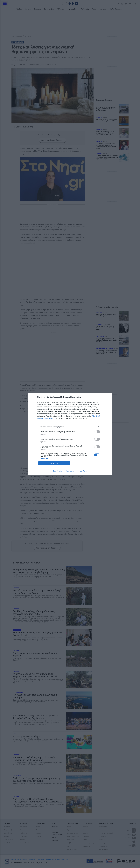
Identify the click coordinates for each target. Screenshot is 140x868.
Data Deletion (58, 471)
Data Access (70, 471)
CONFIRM (54, 463)
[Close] (108, 397)
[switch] (97, 432)
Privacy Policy (82, 471)
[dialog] (70, 434)
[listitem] (70, 427)
